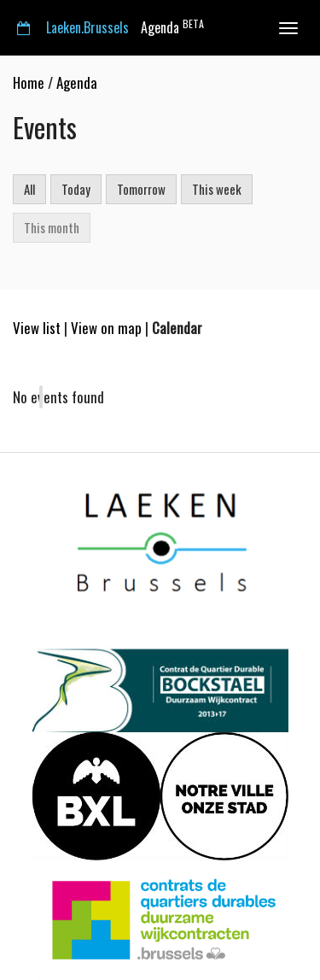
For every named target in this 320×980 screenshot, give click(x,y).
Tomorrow (141, 189)
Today (76, 189)
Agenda (111, 27)
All (29, 189)
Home (29, 82)
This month (52, 227)
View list (37, 328)
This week (217, 189)
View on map (106, 328)
